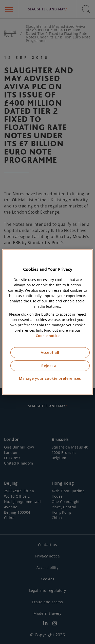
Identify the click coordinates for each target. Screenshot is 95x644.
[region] (47, 322)
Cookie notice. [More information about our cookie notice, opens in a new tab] (48, 336)
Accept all (50, 352)
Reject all (50, 366)
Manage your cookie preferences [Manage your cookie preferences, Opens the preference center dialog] (50, 378)
